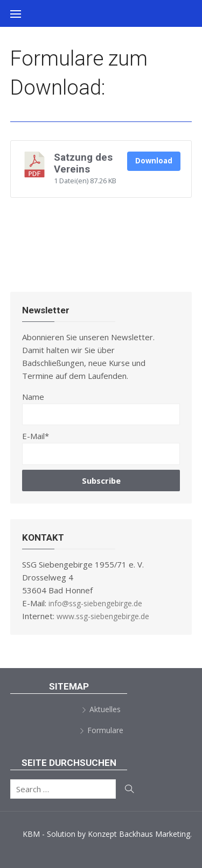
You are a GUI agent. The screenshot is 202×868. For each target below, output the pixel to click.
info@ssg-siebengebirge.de (95, 603)
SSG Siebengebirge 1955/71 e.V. (103, 40)
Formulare (105, 730)
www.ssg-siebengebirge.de (103, 616)
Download (154, 161)
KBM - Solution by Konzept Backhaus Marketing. (107, 834)
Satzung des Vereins (83, 163)
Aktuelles (105, 709)
